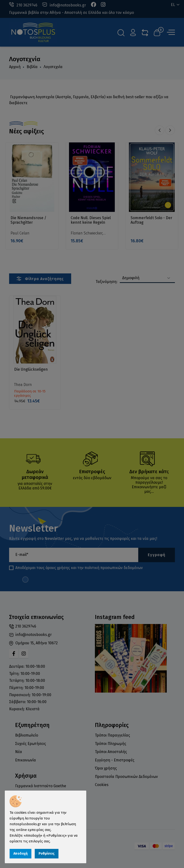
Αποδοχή (20, 854)
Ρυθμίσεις (47, 854)
